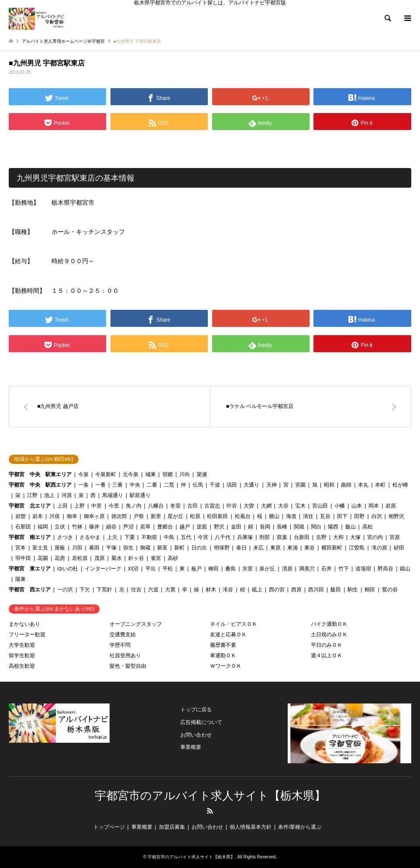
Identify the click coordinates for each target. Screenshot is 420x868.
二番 (152, 485)
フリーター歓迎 (27, 635)
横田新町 (332, 548)
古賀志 (212, 506)
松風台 (243, 516)
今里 (114, 506)
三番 (117, 485)
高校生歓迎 (22, 666)
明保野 (222, 548)
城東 (151, 474)
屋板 (60, 548)
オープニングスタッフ (136, 624)
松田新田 (217, 516)
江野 (32, 495)
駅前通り (140, 495)
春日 (241, 548)
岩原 (391, 506)
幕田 (94, 548)
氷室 (248, 569)
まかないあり (24, 624)
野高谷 (386, 569)
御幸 (72, 516)
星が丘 (176, 516)
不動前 (149, 537)
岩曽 (21, 516)
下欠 (85, 590)
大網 (266, 506)
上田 (62, 506)
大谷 (283, 506)
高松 (368, 527)
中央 (135, 485)
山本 (357, 506)
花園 (43, 558)
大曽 (249, 506)
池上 (49, 495)
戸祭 (139, 516)
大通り (251, 485)
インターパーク (103, 569)
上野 (79, 506)
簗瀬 (202, 474)
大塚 (355, 537)
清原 (287, 569)
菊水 (117, 558)
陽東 (21, 579)
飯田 (336, 590)
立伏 (60, 527)
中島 (169, 537)
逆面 (202, 527)
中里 (96, 506)
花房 (60, 558)
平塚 (111, 548)
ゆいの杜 (68, 569)
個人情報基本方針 (251, 827)
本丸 (363, 485)
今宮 (203, 537)
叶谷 (232, 506)
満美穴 (307, 569)
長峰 (282, 527)
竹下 (344, 569)
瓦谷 (325, 516)
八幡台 (156, 506)
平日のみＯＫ (327, 645)
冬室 (176, 506)
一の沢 (65, 590)
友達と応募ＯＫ (228, 635)
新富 (162, 548)
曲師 (346, 485)
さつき (65, 537)
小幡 (340, 506)
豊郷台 (165, 527)
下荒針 (104, 590)
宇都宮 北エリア (30, 506)
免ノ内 (134, 506)
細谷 (111, 527)
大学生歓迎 (22, 645)
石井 (327, 569)
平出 (151, 569)
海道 (291, 516)
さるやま (90, 537)
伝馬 (198, 485)
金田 (236, 527)
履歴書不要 (223, 645)
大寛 (170, 590)
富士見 (40, 548)
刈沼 (133, 569)
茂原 (100, 558)
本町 (380, 485)
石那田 (23, 527)
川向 (185, 474)
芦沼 (128, 527)
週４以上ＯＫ (327, 655)
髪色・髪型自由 (128, 666)
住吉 (136, 590)
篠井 (94, 527)
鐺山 (405, 569)
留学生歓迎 (22, 655)
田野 (359, 516)
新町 (179, 548)
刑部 (265, 537)
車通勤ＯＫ (223, 655)
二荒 (169, 485)
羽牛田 (23, 558)
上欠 (112, 537)
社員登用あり (125, 655)
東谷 (310, 548)
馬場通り (113, 495)
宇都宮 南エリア (30, 537)
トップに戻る (196, 710)
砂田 (399, 548)
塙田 (232, 485)
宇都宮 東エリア (30, 569)
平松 (168, 569)
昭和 (329, 485)
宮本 (21, 548)
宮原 (395, 537)
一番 (100, 485)
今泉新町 (106, 474)
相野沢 (396, 516)
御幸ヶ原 (94, 516)
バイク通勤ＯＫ (329, 624)
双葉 (282, 537)
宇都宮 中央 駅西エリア (40, 485)
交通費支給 (123, 635)
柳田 (213, 569)
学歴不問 (120, 645)
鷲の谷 (390, 590)
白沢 (377, 516)
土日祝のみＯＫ (329, 635)
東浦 (293, 548)
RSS (210, 811)
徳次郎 (119, 516)
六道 (153, 590)
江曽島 (357, 548)
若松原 (80, 558)
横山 (274, 516)
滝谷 (228, 590)
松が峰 (400, 485)
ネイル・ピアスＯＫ (234, 624)
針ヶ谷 (136, 558)
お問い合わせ (196, 735)
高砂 (173, 558)
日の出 (199, 548)
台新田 (302, 537)
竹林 (77, 527)
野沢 (219, 527)
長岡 (265, 527)
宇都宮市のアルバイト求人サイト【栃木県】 (210, 796)
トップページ (109, 827)
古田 (193, 506)
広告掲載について (201, 722)
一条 (83, 485)
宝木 (300, 506)
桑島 (231, 569)
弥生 (128, 548)
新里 (156, 516)
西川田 (316, 590)
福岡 (43, 527)
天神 (272, 485)
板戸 (196, 569)
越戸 (185, 527)
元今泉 (131, 474)
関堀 (299, 527)
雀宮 (156, 558)
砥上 (257, 590)
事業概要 (191, 747)
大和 (338, 537)
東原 (275, 548)
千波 (215, 485)
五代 (186, 537)
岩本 (38, 516)
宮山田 (320, 506)
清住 (308, 516)
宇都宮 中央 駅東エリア (40, 474)
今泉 (83, 474)
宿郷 (168, 474)
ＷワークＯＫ (226, 666)
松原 (195, 516)
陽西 (333, 527)
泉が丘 (267, 569)
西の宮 (277, 590)
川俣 (55, 516)
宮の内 (375, 537)
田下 (342, 516)
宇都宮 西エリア (30, 590)
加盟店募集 (172, 827)
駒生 (353, 590)
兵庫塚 (245, 537)
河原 (67, 495)
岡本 (374, 506)
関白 (316, 527)
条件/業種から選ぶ (300, 827)
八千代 (223, 537)
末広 (258, 548)
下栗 (130, 537)
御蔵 (145, 548)
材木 (211, 590)
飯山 (351, 527)
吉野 (321, 537)
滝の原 (379, 548)
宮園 (300, 485)
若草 (145, 527)
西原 (296, 590)
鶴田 (370, 590)
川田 (77, 548)
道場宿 (363, 569)
